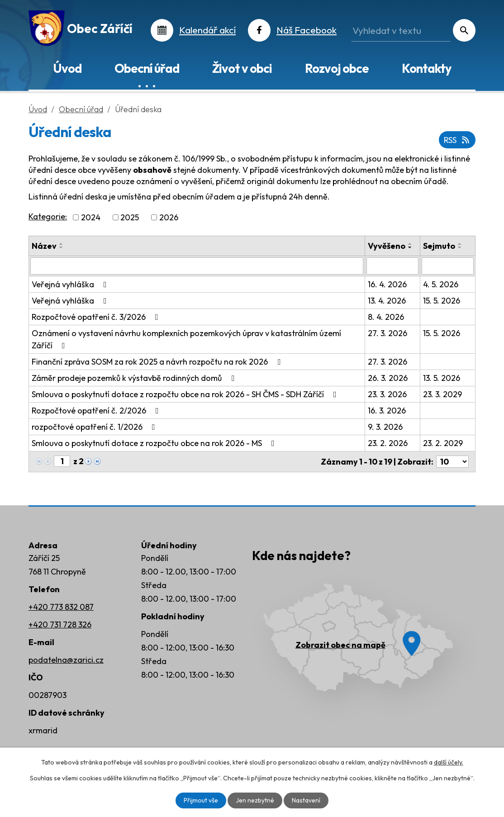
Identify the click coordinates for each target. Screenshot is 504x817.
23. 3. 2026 (387, 394)
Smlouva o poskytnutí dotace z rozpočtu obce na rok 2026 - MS (155, 443)
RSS (457, 140)
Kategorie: (48, 216)
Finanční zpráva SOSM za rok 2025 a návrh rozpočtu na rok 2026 (158, 362)
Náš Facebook (307, 30)
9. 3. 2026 (385, 427)
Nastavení (306, 800)
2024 (91, 217)
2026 (169, 217)
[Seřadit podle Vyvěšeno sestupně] (410, 247)
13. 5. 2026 (442, 378)
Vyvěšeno (387, 246)
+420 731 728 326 (60, 625)
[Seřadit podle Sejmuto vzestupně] (460, 244)
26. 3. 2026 (388, 378)
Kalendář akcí (207, 30)
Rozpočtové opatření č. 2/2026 (97, 411)
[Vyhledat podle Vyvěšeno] (392, 266)
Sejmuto (439, 246)
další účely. (449, 762)
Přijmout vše (201, 800)
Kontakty (426, 68)
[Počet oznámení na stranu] (452, 462)
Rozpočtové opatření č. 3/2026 (97, 317)
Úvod (67, 68)
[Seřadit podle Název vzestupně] (62, 244)
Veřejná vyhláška (71, 284)
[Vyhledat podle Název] (197, 266)
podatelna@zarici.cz (66, 660)
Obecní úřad (147, 68)
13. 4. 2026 (387, 301)
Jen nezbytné (255, 800)
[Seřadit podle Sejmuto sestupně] (460, 247)
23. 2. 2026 (388, 443)
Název (44, 246)
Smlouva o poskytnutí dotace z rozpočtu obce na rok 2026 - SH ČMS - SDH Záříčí (186, 394)
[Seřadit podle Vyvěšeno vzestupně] (410, 244)
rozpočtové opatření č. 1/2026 (95, 427)
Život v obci (242, 68)
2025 (130, 217)
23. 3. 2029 (442, 394)
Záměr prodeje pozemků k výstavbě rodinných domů (135, 378)
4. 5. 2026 (441, 284)
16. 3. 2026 (387, 411)
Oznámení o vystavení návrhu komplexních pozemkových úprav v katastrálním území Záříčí (186, 339)
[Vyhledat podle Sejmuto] (448, 266)
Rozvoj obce (337, 68)
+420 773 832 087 (61, 607)
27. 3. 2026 (388, 333)
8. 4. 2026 (386, 317)
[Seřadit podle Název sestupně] (62, 247)
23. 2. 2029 (443, 443)
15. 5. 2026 (442, 301)
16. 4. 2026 (387, 284)
